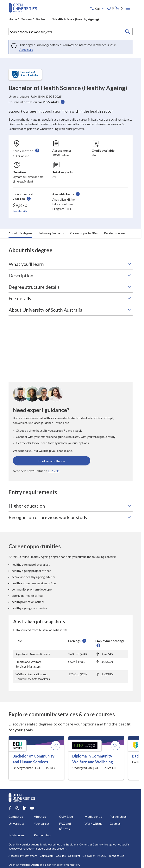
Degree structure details (71, 287)
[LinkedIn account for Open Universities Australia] (25, 808)
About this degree (20, 233)
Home (13, 19)
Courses (115, 823)
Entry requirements (51, 233)
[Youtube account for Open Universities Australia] (32, 808)
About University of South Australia (71, 310)
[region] (71, 660)
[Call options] (97, 8)
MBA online (16, 835)
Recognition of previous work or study (71, 517)
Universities (16, 823)
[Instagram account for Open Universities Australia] (17, 808)
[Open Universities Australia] (23, 11)
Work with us (93, 823)
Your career (41, 823)
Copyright (74, 856)
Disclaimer (89, 856)
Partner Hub (42, 835)
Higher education (71, 506)
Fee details (20, 211)
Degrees (26, 19)
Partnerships (118, 816)
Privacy (102, 856)
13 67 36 (53, 471)
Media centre (93, 816)
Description (71, 275)
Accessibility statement (23, 856)
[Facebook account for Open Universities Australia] (10, 808)
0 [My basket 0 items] (119, 8)
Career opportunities (84, 233)
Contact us (16, 816)
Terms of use (116, 856)
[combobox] (71, 32)
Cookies (61, 856)
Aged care (26, 49)
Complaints (47, 856)
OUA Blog (66, 816)
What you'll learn (71, 264)
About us (40, 816)
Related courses (115, 233)
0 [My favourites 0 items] (110, 8)
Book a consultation (52, 461)
